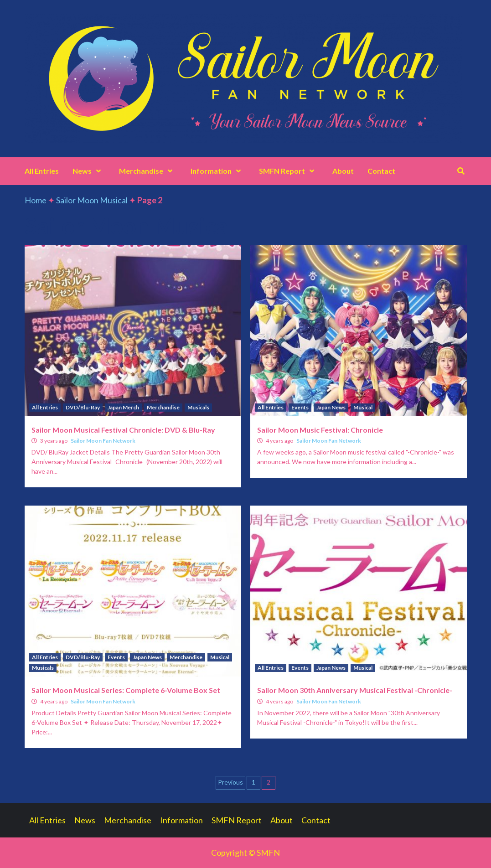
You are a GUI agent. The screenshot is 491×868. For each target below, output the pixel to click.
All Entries (42, 171)
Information (218, 171)
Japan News (331, 407)
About (343, 171)
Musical (363, 407)
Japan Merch (123, 407)
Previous (230, 782)
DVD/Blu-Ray (83, 407)
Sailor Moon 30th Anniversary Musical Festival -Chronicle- (355, 690)
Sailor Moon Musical (92, 200)
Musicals (198, 407)
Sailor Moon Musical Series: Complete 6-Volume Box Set (126, 690)
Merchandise (148, 171)
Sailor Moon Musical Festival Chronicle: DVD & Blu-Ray (123, 430)
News (89, 171)
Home (36, 200)
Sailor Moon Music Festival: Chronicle (320, 430)
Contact (381, 171)
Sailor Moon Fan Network (103, 441)
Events (300, 407)
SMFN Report (289, 171)
